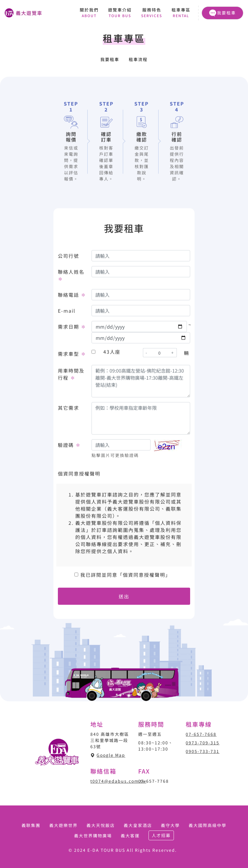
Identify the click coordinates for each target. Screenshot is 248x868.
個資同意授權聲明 (79, 475)
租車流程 (138, 59)
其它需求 (68, 409)
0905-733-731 (203, 751)
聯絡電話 (72, 296)
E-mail (67, 312)
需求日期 (72, 328)
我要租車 (222, 13)
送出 (124, 598)
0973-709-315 (203, 743)
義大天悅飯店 (101, 825)
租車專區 (181, 13)
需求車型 (72, 355)
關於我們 (89, 13)
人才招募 (161, 835)
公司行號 (68, 257)
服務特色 (152, 13)
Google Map (111, 755)
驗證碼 (69, 446)
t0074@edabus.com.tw (118, 781)
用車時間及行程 (71, 376)
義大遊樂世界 (63, 825)
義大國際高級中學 (208, 825)
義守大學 (170, 825)
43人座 (112, 353)
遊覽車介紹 (120, 13)
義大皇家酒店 (138, 825)
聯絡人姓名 (71, 277)
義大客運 (130, 836)
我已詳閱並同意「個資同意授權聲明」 (125, 576)
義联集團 (31, 825)
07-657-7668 (201, 734)
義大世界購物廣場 (93, 836)
